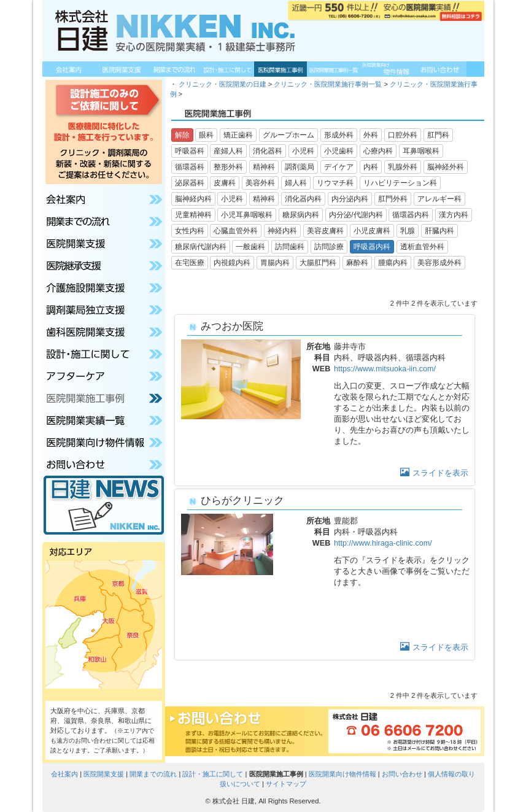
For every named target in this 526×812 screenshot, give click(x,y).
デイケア (339, 167)
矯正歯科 (238, 135)
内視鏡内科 (232, 263)
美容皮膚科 (325, 231)
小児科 (303, 151)
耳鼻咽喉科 (421, 151)
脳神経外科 (446, 167)
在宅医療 (190, 263)
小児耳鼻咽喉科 (247, 215)
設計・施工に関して (213, 774)
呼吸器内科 (372, 247)
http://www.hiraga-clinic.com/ (383, 543)
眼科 (206, 135)
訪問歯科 (290, 247)
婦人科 (296, 183)
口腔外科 (403, 135)
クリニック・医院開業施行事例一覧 (328, 84)
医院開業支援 (104, 774)
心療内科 (378, 151)
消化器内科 (303, 199)
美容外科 (260, 183)
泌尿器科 (190, 183)
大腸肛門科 (318, 263)
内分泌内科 (350, 199)
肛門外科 (393, 199)
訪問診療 (329, 247)
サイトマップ (286, 784)
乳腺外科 (403, 167)
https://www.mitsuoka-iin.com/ (385, 369)
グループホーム (288, 135)
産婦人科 (228, 151)
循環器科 (190, 167)
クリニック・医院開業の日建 (222, 84)
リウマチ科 (335, 183)
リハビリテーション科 (400, 183)
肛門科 (438, 135)
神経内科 (282, 231)
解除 (182, 135)
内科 (371, 167)
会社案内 (64, 774)
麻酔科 (357, 263)
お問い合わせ (402, 774)
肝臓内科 (439, 231)
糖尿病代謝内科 (201, 247)
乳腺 (408, 231)
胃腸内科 (275, 263)
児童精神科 (193, 215)
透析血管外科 (422, 247)
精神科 (264, 167)
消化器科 (268, 151)
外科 (371, 135)
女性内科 (190, 231)
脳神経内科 (193, 199)
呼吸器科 (190, 151)
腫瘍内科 (393, 263)
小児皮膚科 (372, 231)
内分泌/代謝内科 (356, 215)
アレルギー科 (439, 199)
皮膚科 (225, 183)
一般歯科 (250, 247)
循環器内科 (411, 215)
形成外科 (339, 135)
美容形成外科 (439, 263)
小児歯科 (339, 151)
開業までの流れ (153, 774)
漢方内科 (454, 215)
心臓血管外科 (236, 231)
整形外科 (228, 167)
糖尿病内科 (301, 215)
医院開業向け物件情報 (342, 774)
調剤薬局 (300, 167)
